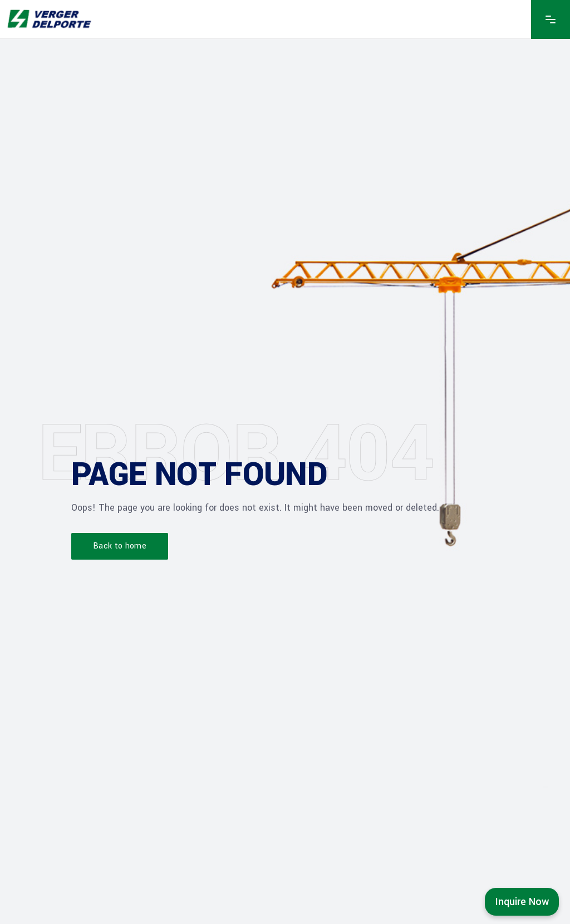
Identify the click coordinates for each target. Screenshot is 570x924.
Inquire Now (522, 902)
